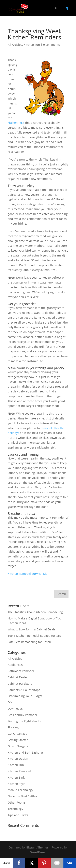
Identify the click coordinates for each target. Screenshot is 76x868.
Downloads (15, 709)
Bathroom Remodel (21, 671)
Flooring (13, 727)
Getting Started (18, 740)
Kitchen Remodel (19, 771)
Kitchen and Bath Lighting (25, 752)
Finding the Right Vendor (25, 721)
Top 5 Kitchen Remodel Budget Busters (34, 636)
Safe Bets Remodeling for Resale (30, 642)
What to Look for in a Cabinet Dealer (32, 629)
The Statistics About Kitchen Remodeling (35, 612)
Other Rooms (17, 802)
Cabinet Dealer (18, 677)
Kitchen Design (18, 759)
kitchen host (16, 123)
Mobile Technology (20, 790)
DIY (10, 702)
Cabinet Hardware (20, 684)
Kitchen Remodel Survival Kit (27, 574)
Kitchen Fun (32, 45)
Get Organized (18, 734)
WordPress (38, 852)
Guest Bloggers (18, 746)
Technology (15, 809)
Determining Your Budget (25, 696)
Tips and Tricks (18, 815)
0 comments (51, 45)
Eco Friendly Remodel (22, 715)
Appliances (15, 665)
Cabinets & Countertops (24, 690)
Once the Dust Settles (22, 796)
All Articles (15, 45)
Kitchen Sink (16, 777)
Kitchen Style (17, 784)
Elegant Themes (37, 847)
